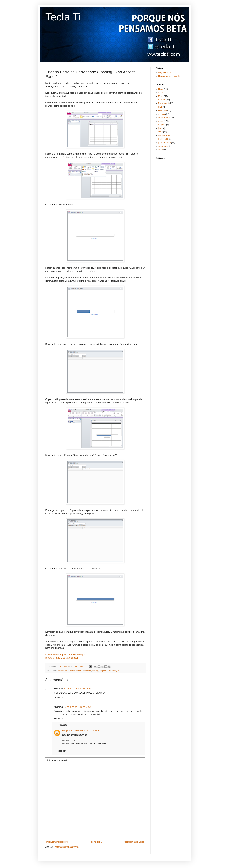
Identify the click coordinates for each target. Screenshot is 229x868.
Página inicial (96, 842)
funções (162, 125)
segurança (163, 146)
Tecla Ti (63, 17)
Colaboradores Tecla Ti (169, 76)
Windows (163, 110)
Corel (161, 93)
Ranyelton (67, 731)
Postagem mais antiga (134, 842)
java (160, 128)
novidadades (164, 135)
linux (161, 132)
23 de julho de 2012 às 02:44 (78, 688)
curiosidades (164, 118)
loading (95, 671)
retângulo (116, 671)
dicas (161, 121)
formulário (87, 671)
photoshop (163, 139)
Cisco (161, 89)
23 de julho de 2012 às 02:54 (78, 707)
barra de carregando (73, 671)
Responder (59, 697)
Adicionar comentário (57, 760)
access (61, 671)
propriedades (105, 671)
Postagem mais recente (57, 842)
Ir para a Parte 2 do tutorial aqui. (62, 658)
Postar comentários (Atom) (66, 847)
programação (165, 143)
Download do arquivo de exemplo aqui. (65, 654)
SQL (160, 107)
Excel (161, 96)
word (161, 150)
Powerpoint (164, 103)
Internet (162, 100)
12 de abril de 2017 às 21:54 (87, 731)
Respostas (62, 725)
